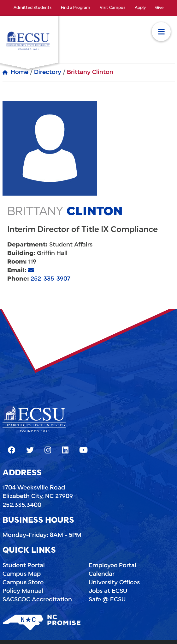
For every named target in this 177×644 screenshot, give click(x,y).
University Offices (114, 583)
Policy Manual (23, 591)
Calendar (102, 574)
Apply (140, 8)
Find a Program (76, 8)
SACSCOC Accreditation (37, 600)
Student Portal (24, 566)
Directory (48, 72)
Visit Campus (112, 8)
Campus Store (23, 583)
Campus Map (22, 574)
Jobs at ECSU (108, 591)
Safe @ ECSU (107, 600)
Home (20, 72)
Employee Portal (112, 566)
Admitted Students (32, 8)
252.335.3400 (22, 505)
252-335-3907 (50, 279)
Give (159, 8)
